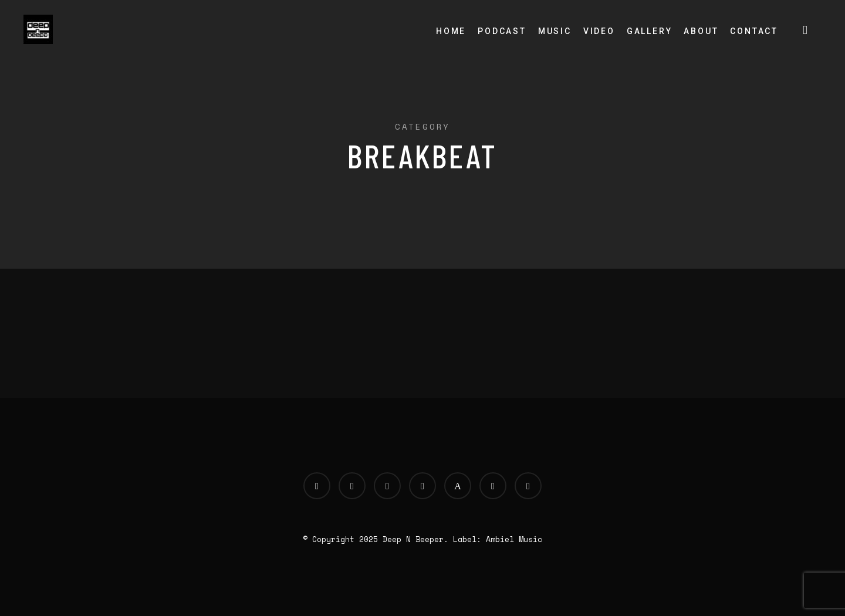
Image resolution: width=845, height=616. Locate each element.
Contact (754, 31)
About (701, 31)
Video (599, 31)
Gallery (650, 31)
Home (451, 31)
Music (555, 31)
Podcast (502, 31)
